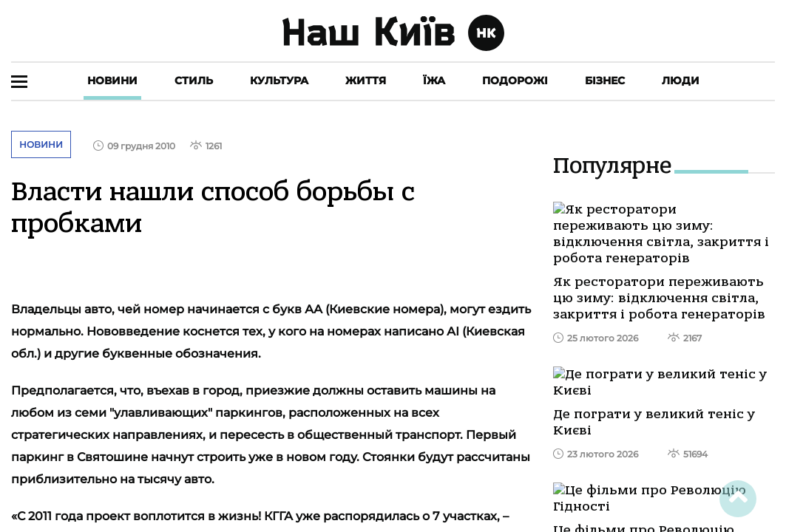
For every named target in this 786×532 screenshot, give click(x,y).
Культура (279, 81)
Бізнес (605, 81)
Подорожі (515, 81)
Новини (112, 81)
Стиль (194, 81)
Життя (366, 81)
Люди (681, 81)
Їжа (434, 81)
